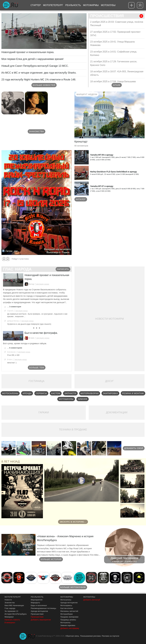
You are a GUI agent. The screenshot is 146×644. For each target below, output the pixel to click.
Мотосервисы (66, 605)
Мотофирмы (91, 5)
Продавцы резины (68, 620)
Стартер (36, 5)
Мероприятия (37, 600)
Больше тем (37, 368)
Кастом (56, 393)
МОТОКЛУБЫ (89, 597)
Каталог (81, 199)
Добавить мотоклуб (92, 600)
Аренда (27, 393)
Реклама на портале (110, 636)
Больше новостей (44, 85)
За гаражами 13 (11, 611)
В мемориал (10, 623)
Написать (63, 269)
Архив (117, 85)
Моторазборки (90, 393)
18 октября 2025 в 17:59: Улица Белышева (113, 81)
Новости (8, 600)
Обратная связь (72, 636)
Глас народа (10, 608)
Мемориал (9, 617)
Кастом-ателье (67, 608)
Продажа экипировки (69, 617)
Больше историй (51, 559)
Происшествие (37, 617)
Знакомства (37, 131)
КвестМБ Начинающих (14, 605)
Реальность (73, 5)
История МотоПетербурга (16, 614)
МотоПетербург (53, 5)
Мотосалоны (10, 393)
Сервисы (41, 393)
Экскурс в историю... (73, 522)
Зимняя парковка (68, 625)
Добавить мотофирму (70, 628)
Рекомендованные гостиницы (43, 608)
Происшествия (37, 614)
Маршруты (35, 603)
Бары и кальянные (39, 605)
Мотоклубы (108, 5)
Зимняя (83, 399)
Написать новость (12, 620)
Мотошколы (66, 399)
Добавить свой (134, 448)
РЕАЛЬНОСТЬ (37, 597)
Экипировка (110, 393)
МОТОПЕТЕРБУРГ (13, 597)
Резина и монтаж (133, 393)
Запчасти (70, 393)
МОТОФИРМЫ (67, 597)
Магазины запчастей (69, 611)
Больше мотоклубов (73, 587)
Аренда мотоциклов (39, 611)
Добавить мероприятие (41, 620)
